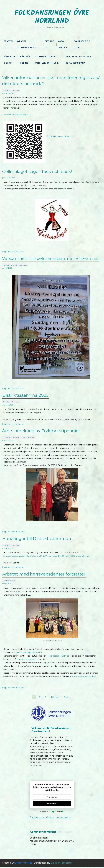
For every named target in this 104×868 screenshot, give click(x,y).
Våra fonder (62, 44)
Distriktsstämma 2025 (25, 394)
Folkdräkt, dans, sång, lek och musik (47, 60)
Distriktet (50, 44)
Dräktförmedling (25, 60)
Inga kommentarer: (58, 135)
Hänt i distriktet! (29, 435)
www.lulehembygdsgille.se (84, 674)
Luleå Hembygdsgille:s (27, 657)
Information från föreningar (16, 114)
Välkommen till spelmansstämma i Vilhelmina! (50, 258)
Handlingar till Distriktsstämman (37, 537)
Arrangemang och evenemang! (15, 263)
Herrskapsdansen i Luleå (58, 653)
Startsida (8, 44)
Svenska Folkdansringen (26, 44)
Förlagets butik (9, 60)
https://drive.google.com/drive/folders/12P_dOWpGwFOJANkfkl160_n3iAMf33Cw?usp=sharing (46, 554)
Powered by (52, 813)
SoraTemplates (24, 864)
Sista (67, 697)
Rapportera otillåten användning (50, 819)
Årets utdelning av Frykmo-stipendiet (41, 429)
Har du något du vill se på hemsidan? (79, 60)
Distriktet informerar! (11, 89)
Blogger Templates (62, 864)
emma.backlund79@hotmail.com (27, 650)
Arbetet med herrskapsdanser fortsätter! (44, 572)
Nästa (55, 697)
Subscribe (52, 805)
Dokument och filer (83, 44)
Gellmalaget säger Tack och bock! (37, 171)
